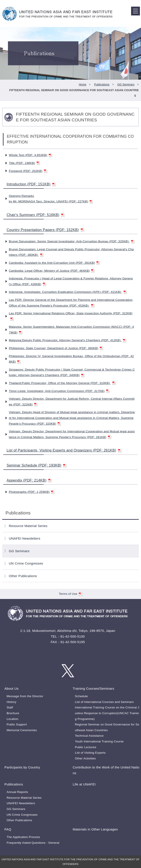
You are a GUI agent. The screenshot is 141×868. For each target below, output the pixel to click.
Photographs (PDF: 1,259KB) (32, 492)
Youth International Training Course (99, 741)
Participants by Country (22, 767)
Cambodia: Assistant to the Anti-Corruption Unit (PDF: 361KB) (54, 263)
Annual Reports (17, 792)
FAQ (8, 829)
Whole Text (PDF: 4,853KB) (30, 155)
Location (12, 719)
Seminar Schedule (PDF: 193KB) (37, 465)
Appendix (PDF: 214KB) (29, 480)
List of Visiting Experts (90, 753)
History (11, 702)
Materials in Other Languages (95, 829)
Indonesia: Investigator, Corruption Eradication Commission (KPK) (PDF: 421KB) (68, 292)
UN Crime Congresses (26, 563)
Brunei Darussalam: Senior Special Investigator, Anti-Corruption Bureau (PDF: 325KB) (72, 241)
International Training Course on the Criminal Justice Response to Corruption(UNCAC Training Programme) (107, 713)
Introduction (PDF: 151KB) (31, 184)
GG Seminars (126, 85)
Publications (102, 85)
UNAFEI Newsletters (25, 538)
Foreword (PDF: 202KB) (28, 171)
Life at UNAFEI (84, 784)
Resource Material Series (28, 526)
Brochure (13, 713)
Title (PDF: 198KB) (24, 163)
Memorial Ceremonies (22, 730)
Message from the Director (25, 696)
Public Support (17, 724)
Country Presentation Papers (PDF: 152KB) (45, 230)
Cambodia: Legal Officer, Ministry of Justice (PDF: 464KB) (52, 271)
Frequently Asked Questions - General (33, 843)
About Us (11, 688)
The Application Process (23, 837)
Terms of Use (70, 594)
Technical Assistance (89, 736)
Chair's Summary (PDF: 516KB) (36, 215)
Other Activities (85, 758)
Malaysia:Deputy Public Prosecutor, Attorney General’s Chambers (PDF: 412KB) (68, 340)
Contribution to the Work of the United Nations (106, 770)
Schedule (81, 696)
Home (83, 85)
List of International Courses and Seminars (104, 702)
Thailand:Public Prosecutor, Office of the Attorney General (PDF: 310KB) (62, 383)
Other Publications (23, 576)
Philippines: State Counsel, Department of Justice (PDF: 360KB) (56, 348)
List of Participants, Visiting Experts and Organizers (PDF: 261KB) (64, 450)
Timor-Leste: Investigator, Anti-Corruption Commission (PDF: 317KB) (59, 391)
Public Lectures (85, 747)
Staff (10, 707)
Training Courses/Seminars (93, 688)
